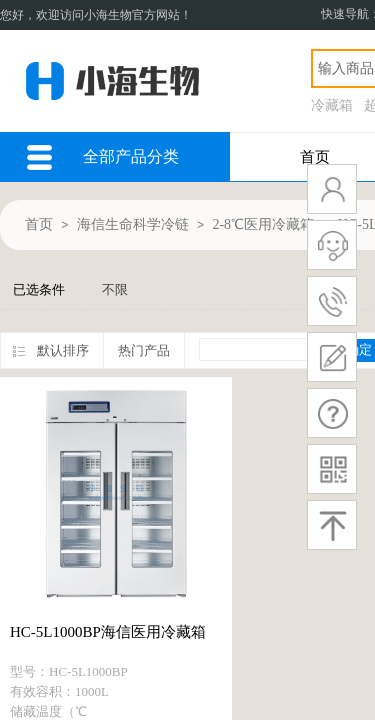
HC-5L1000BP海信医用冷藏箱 (108, 632)
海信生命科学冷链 (133, 224)
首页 (315, 157)
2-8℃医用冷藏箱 (263, 224)
